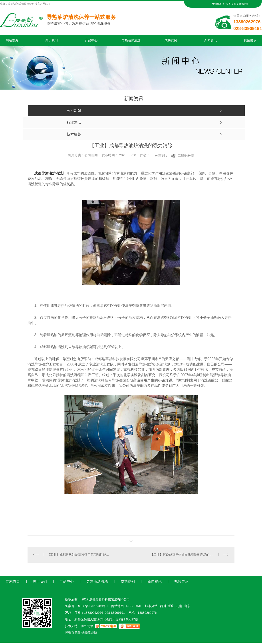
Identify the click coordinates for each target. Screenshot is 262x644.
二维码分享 (186, 155)
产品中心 (91, 40)
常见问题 (231, 4)
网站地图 (217, 4)
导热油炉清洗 (131, 40)
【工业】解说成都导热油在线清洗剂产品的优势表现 (186, 555)
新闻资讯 (210, 40)
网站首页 (12, 40)
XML (139, 606)
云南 (179, 606)
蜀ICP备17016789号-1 (93, 606)
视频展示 (250, 40)
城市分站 (151, 606)
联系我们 (244, 4)
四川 (163, 606)
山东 (187, 606)
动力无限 (87, 626)
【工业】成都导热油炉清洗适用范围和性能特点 (79, 555)
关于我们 (52, 40)
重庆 (171, 606)
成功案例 (171, 40)
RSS (130, 606)
